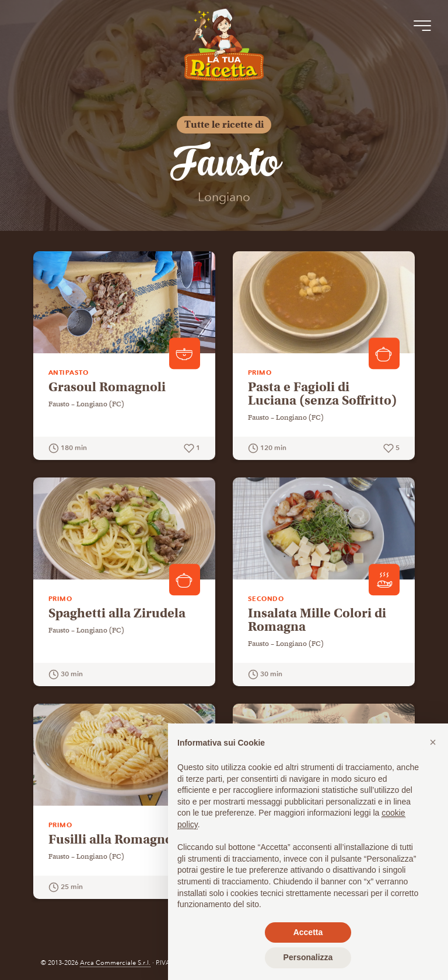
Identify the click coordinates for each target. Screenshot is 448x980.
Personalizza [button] (308, 957)
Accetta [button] (308, 932)
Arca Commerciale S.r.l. (115, 963)
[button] (433, 742)
